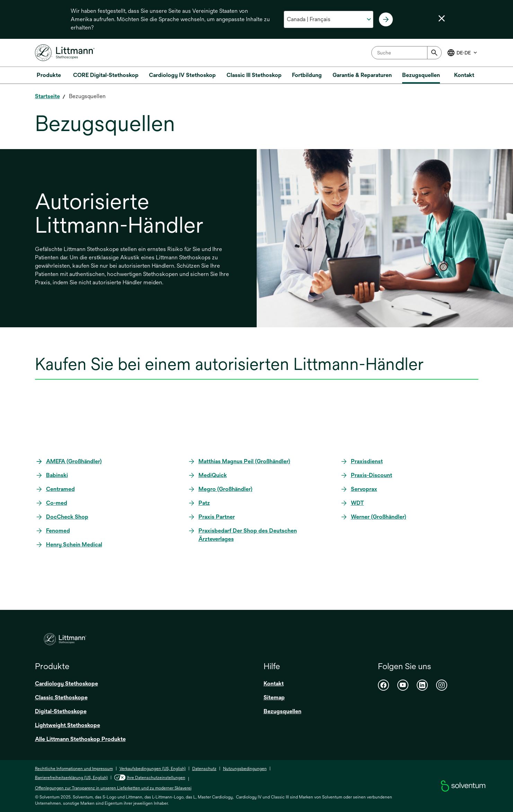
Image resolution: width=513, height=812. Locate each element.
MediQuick (213, 475)
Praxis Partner (217, 517)
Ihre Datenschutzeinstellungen (156, 778)
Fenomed (58, 531)
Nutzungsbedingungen (245, 769)
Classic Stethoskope (61, 697)
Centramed (60, 489)
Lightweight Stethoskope (68, 725)
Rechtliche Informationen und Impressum (74, 769)
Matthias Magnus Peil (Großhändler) (244, 461)
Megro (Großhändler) (225, 489)
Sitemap (274, 697)
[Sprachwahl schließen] (442, 18)
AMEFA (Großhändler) (74, 461)
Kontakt (274, 684)
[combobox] (406, 53)
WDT (357, 503)
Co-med (57, 503)
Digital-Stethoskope (61, 711)
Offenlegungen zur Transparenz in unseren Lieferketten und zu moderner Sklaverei (113, 788)
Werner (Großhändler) (379, 517)
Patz (204, 503)
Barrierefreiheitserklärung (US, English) (71, 778)
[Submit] (434, 53)
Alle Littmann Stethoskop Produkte (80, 739)
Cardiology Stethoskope (67, 684)
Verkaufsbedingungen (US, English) (153, 769)
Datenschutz (204, 769)
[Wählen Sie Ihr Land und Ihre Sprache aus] (329, 19)
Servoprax (364, 489)
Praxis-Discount (372, 475)
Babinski (57, 475)
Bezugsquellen (282, 711)
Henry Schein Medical (74, 545)
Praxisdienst (367, 461)
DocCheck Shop (67, 517)
